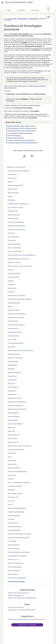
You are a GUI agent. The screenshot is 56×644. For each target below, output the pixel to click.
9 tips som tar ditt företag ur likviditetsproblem (22, 598)
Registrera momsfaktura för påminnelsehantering (23, 143)
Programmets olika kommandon (16, 167)
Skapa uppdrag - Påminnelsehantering (19, 446)
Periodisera (11, 369)
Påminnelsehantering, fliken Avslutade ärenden (22, 131)
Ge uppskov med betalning (16, 222)
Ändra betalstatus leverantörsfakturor (19, 552)
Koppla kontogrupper (14, 303)
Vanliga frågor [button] (21, 10)
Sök (48, 10)
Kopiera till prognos (14, 310)
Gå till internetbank (13, 237)
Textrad (10, 504)
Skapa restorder (13, 438)
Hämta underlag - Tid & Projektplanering (20, 266)
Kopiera (10, 306)
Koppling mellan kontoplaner (16, 325)
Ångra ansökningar (13, 549)
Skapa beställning (13, 387)
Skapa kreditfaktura (14, 416)
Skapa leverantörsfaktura (15, 424)
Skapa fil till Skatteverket (15, 405)
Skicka (10, 457)
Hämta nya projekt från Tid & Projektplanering (21, 255)
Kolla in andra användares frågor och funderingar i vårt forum (27, 619)
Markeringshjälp (13, 361)
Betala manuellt (12, 189)
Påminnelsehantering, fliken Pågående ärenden (22, 128)
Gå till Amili (11, 233)
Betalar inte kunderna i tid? (16, 595)
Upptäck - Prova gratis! (27, 625)
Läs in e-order (12, 339)
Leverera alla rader (13, 336)
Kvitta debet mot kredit (15, 332)
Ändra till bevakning (14, 571)
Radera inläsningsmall (14, 372)
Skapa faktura (12, 391)
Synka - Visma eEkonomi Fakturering (19, 482)
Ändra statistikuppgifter (15, 567)
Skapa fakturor (12, 394)
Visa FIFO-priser (13, 523)
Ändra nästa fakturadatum (16, 563)
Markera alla (11, 347)
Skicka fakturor (12, 464)
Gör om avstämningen (14, 248)
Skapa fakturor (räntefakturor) (17, 402)
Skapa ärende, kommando (16, 138)
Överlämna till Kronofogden (16, 582)
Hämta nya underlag (14, 262)
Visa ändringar (12, 541)
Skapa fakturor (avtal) (14, 398)
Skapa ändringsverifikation (16, 450)
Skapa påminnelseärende (16, 607)
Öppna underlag (13, 574)
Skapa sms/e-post (13, 442)
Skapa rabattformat (14, 435)
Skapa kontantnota (13, 413)
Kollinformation (12, 288)
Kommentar (11, 292)
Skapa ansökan (12, 380)
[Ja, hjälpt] (25, 156)
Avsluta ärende (12, 178)
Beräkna (10, 182)
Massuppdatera (12, 365)
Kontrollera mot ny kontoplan (16, 295)
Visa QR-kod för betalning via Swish (19, 538)
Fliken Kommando (34, 19)
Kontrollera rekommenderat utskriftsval (19, 299)
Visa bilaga (11, 519)
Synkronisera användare (15, 486)
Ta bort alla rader (13, 497)
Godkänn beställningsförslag (16, 226)
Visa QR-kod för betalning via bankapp (19, 534)
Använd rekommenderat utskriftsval (18, 171)
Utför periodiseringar (14, 516)
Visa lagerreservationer (15, 526)
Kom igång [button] (8, 10)
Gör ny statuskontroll (14, 244)
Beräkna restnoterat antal (15, 185)
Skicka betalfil (12, 460)
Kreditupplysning (13, 328)
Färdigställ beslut (13, 211)
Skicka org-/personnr (14, 468)
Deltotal (10, 196)
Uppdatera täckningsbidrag (16, 512)
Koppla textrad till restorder (16, 317)
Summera (11, 479)
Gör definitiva (12, 240)
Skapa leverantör (13, 420)
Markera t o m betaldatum (16, 358)
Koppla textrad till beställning (16, 314)
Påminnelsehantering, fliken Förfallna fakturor (22, 126)
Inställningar (11, 284)
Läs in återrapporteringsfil (16, 343)
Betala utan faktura (13, 193)
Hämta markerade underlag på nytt (18, 259)
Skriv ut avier (12, 475)
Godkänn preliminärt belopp (16, 229)
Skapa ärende (12, 453)
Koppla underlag (13, 321)
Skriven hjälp (13, 19)
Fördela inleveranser (14, 215)
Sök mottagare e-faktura (15, 494)
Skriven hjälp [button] (35, 10)
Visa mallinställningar (14, 530)
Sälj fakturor (11, 490)
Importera (11, 270)
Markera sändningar (14, 354)
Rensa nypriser (12, 376)
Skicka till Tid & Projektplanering (17, 472)
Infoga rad (11, 281)
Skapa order (11, 431)
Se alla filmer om (22, 610)
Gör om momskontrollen (15, 251)
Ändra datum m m (13, 560)
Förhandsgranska (13, 218)
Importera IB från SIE (14, 273)
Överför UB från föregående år (17, 578)
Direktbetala (11, 200)
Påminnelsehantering (14, 135)
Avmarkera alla (12, 174)
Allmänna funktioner (22, 19)
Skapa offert (11, 428)
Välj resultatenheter (14, 545)
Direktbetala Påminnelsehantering (18, 204)
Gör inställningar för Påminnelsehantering (21, 133)
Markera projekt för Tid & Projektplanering (20, 350)
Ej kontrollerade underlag (15, 207)
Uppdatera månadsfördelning (17, 508)
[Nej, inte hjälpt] (32, 156)
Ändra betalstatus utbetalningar (17, 556)
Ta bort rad (11, 501)
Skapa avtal (11, 383)
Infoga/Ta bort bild (13, 277)
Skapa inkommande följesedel (17, 409)
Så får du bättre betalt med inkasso (19, 593)
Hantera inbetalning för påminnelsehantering (22, 140)
